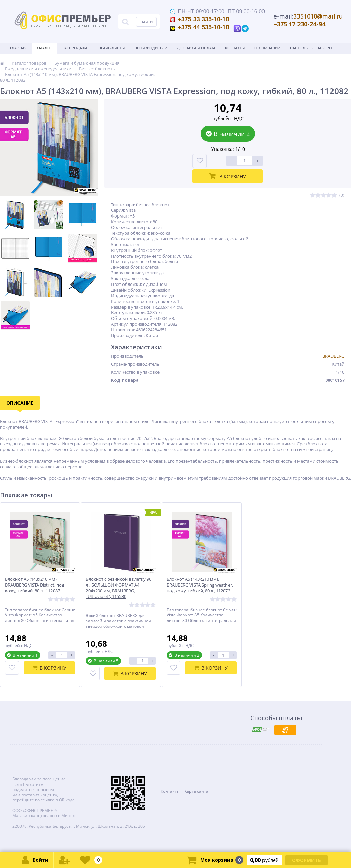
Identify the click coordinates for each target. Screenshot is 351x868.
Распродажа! (75, 48)
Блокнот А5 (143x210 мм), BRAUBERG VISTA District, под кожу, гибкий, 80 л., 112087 (34, 585)
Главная (18, 48)
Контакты (235, 48)
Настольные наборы (311, 48)
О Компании (267, 48)
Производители (151, 48)
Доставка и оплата (196, 48)
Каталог (44, 48)
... (343, 48)
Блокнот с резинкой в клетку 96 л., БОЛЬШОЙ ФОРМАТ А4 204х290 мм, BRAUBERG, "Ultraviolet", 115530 (119, 588)
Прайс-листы (111, 48)
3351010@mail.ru (318, 16)
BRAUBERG (333, 356)
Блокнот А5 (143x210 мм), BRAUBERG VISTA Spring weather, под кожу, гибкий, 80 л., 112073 (200, 585)
